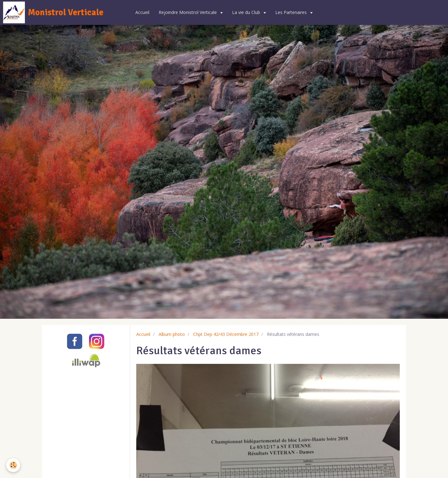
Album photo (172, 334)
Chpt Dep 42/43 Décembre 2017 (226, 334)
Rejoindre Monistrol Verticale (188, 12)
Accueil (142, 12)
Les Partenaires (292, 12)
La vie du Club (247, 12)
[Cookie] (13, 465)
